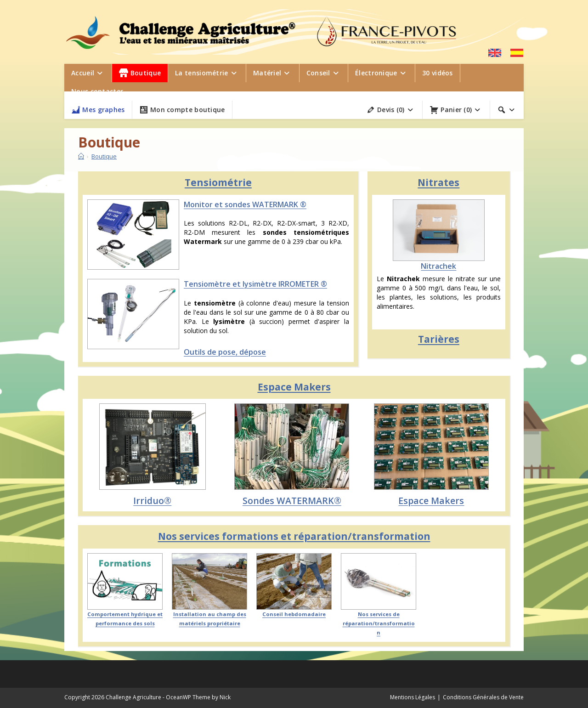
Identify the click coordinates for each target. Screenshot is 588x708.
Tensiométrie (218, 182)
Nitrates (438, 182)
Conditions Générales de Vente (483, 697)
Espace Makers (294, 387)
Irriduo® (152, 501)
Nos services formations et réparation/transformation (294, 536)
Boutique (104, 156)
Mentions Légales (413, 697)
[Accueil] (81, 156)
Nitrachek (438, 266)
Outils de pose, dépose (225, 352)
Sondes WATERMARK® (292, 501)
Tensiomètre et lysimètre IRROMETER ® (255, 284)
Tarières (439, 339)
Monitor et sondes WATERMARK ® (245, 204)
